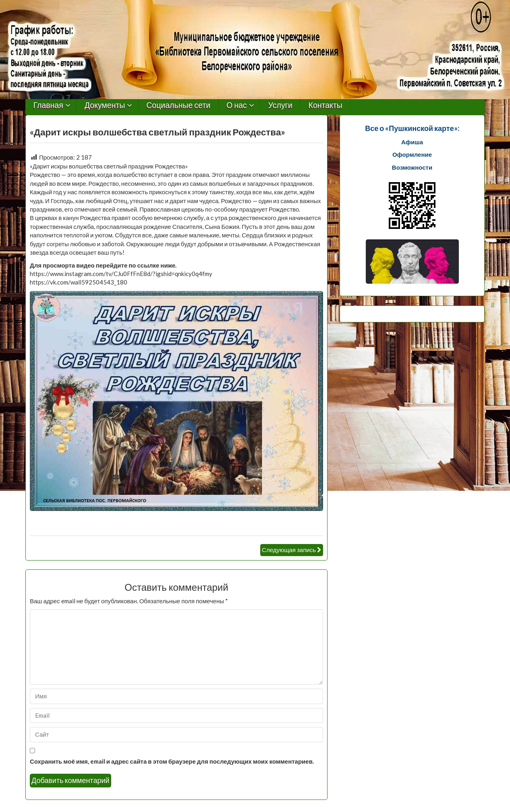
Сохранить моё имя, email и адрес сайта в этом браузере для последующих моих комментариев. (172, 761)
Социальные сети (178, 105)
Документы (105, 105)
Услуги (280, 105)
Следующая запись (289, 550)
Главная (48, 105)
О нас (237, 105)
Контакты (325, 105)
